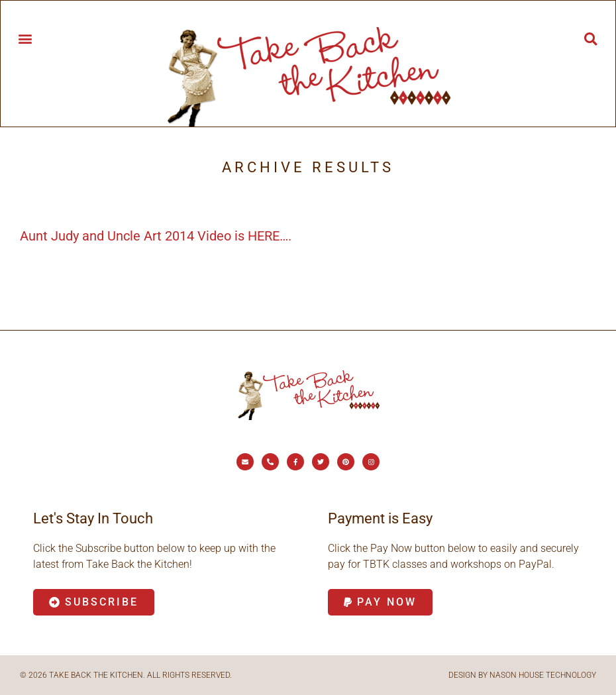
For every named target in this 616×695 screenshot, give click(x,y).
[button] (25, 38)
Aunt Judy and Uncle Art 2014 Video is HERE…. (156, 236)
